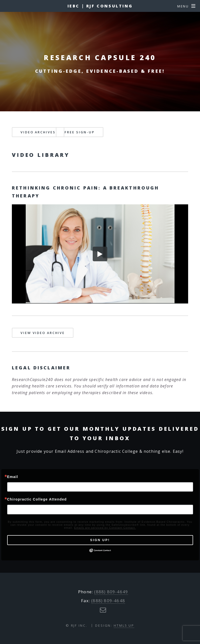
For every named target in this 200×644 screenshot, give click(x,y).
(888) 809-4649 (111, 592)
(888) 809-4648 (108, 601)
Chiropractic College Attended (37, 499)
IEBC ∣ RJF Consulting (100, 6)
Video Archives (38, 132)
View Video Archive (43, 333)
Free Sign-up (80, 132)
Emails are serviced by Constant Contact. (105, 528)
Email (13, 477)
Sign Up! (100, 540)
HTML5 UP (124, 625)
